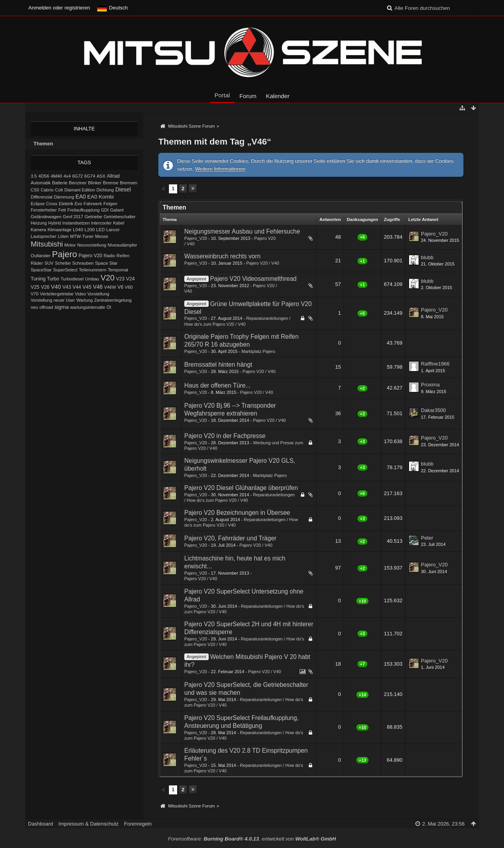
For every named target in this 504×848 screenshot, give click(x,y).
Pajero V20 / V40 (263, 263)
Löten (63, 236)
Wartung (84, 300)
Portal (222, 95)
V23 (120, 279)
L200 (89, 229)
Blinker (94, 183)
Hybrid (55, 223)
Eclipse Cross (44, 204)
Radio (109, 256)
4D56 (44, 176)
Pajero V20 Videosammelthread (253, 279)
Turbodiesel (72, 279)
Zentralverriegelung (113, 300)
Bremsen (129, 183)
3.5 (34, 176)
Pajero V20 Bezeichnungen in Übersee (237, 513)
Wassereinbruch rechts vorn (222, 256)
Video (80, 294)
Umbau (92, 279)
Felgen (110, 204)
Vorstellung (98, 294)
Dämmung (64, 197)
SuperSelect (65, 270)
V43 (67, 287)
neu (34, 307)
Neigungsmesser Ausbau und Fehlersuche (242, 231)
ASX (101, 176)
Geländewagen (46, 217)
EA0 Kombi (101, 197)
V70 (35, 294)
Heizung (39, 223)
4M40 (57, 176)
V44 (77, 287)
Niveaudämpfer (122, 245)
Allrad (113, 176)
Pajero (65, 254)
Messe (102, 236)
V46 (98, 287)
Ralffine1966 (435, 364)
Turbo (53, 279)
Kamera (38, 230)
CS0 (35, 190)
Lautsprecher (44, 236)
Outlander (41, 256)
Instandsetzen (76, 223)
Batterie (60, 183)
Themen (43, 144)
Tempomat (118, 270)
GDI (105, 210)
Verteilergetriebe (57, 294)
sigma (61, 307)
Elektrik (66, 204)
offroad (46, 307)
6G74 (90, 176)
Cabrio (47, 190)
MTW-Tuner (82, 236)
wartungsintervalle (88, 307)
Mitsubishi (47, 244)
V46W (110, 287)
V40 (56, 287)
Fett (62, 210)
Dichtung (105, 190)
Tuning (38, 279)
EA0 (81, 197)
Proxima (430, 385)
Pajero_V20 (196, 238)
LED (100, 230)
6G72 (77, 176)
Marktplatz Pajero (258, 351)
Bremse (111, 183)
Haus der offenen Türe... (217, 385)
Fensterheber (44, 210)
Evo (79, 204)
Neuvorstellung (92, 245)
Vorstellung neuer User (53, 300)
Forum (248, 96)
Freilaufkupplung (83, 210)
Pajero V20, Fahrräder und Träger (230, 538)
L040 (78, 230)
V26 (45, 287)
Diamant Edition (80, 190)
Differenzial (42, 197)
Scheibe (63, 263)
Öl (109, 307)
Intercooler (101, 223)
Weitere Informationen (220, 169)
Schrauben (83, 263)
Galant (117, 210)
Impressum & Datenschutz (89, 824)
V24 (130, 279)
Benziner (78, 183)
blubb (427, 257)
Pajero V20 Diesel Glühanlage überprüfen (241, 488)
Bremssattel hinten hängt (218, 365)
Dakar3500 (434, 410)
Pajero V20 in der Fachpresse (225, 436)
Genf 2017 (73, 217)
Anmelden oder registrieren (59, 8)
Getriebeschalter (120, 217)
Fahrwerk (93, 204)
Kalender (278, 96)
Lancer (113, 230)
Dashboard (41, 824)
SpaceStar (41, 270)
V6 (120, 287)
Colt (59, 190)
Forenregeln (138, 824)
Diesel (123, 189)
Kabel (119, 223)
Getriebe (94, 216)
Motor (70, 245)
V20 (107, 278)
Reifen (123, 256)
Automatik (41, 183)
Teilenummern (93, 270)
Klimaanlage (60, 230)
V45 (87, 287)
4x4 (67, 176)
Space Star (106, 263)
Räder (37, 263)
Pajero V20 (91, 256)
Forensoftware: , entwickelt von (252, 839)
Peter (427, 538)
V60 (129, 287)
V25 (35, 287)
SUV (49, 263)
